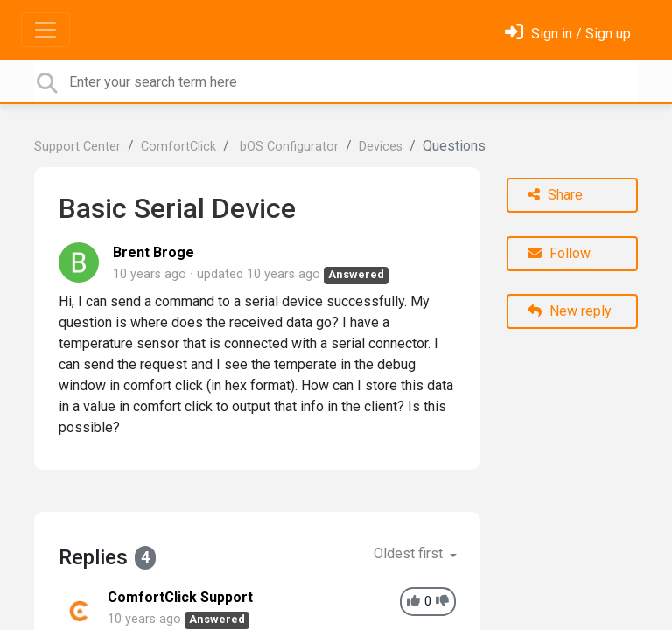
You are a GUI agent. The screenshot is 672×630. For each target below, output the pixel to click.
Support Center (77, 147)
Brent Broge (154, 252)
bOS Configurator (287, 147)
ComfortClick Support (180, 597)
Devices (381, 147)
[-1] (442, 602)
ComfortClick (178, 147)
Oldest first (410, 553)
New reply (570, 311)
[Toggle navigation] (45, 30)
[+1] (413, 602)
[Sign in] (568, 34)
